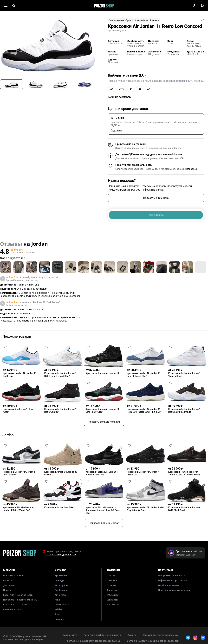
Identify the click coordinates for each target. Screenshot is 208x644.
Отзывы (111, 597)
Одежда (60, 592)
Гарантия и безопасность (18, 607)
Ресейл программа (169, 597)
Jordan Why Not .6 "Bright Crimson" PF (39, 277)
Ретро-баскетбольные (147, 20)
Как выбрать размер (15, 616)
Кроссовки (61, 587)
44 (140, 89)
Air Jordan (60, 607)
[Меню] (6, 6)
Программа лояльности (172, 587)
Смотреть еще (104, 330)
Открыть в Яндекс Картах (61, 566)
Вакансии (112, 602)
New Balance (62, 616)
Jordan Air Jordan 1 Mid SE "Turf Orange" (40, 302)
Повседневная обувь (121, 20)
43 (131, 89)
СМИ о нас (112, 607)
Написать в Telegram (156, 198)
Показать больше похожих (104, 434)
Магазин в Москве (14, 587)
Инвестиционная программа (175, 602)
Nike (57, 612)
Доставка (9, 597)
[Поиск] (14, 6)
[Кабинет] (194, 6)
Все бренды (62, 602)
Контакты (112, 612)
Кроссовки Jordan (117, 30)
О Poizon (111, 587)
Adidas (59, 621)
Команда (112, 592)
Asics (58, 626)
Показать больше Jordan (104, 535)
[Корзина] (202, 6)
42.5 (121, 89)
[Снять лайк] (202, 20)
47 (149, 89)
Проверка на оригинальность (20, 612)
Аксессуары (61, 597)
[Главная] (104, 6)
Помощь (8, 602)
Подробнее (116, 130)
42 (112, 89)
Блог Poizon (113, 616)
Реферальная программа (172, 592)
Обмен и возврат (13, 621)
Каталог (60, 631)
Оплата (8, 592)
